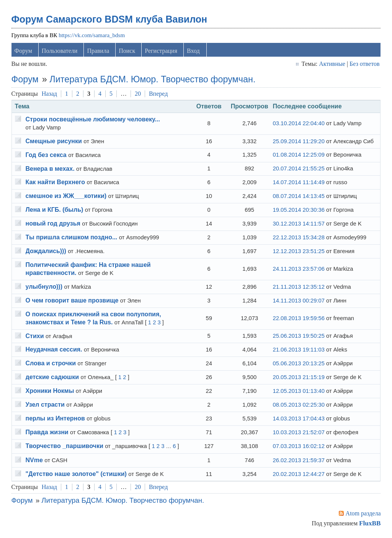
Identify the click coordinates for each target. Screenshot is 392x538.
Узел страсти (45, 405)
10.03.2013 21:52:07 (298, 433)
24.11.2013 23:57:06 (298, 270)
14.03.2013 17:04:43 (298, 419)
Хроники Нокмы (50, 392)
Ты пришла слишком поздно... (72, 238)
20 (138, 94)
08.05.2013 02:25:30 (298, 405)
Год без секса (46, 155)
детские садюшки (52, 378)
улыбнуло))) (44, 287)
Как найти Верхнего (56, 183)
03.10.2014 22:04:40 (298, 124)
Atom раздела (363, 514)
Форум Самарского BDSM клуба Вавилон (109, 20)
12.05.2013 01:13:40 (298, 391)
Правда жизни (47, 433)
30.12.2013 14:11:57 (298, 224)
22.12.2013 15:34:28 (298, 238)
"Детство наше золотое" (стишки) (76, 474)
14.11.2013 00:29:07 (298, 301)
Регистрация (161, 51)
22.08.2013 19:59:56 (298, 319)
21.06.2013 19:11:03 (298, 350)
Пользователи (60, 51)
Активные (332, 64)
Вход (194, 51)
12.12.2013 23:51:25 (298, 252)
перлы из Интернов (55, 419)
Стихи (35, 336)
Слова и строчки (51, 364)
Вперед (159, 94)
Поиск (127, 51)
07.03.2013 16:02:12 (298, 447)
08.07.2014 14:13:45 (298, 197)
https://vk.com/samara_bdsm (92, 36)
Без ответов (364, 64)
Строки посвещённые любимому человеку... (93, 120)
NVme (34, 460)
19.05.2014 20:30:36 (298, 211)
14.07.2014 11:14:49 (298, 183)
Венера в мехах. (50, 169)
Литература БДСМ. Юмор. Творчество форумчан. (153, 80)
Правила (98, 51)
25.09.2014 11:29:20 (298, 142)
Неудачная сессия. (54, 350)
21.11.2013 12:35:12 (298, 287)
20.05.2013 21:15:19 (298, 378)
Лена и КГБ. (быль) (55, 210)
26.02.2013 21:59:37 (298, 461)
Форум (23, 51)
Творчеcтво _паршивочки (65, 446)
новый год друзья (53, 224)
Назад (49, 94)
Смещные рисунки (54, 141)
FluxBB (369, 524)
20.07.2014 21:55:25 (298, 169)
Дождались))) (46, 252)
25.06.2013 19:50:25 (298, 337)
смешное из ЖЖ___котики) (66, 197)
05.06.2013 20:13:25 (298, 364)
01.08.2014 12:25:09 (298, 155)
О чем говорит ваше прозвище (72, 301)
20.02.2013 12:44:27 (298, 474)
